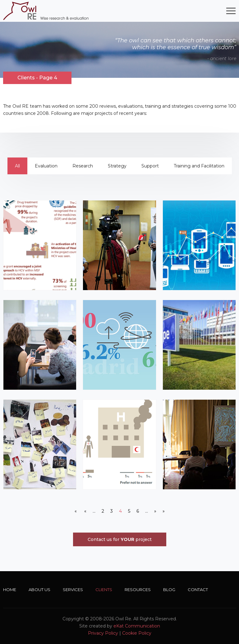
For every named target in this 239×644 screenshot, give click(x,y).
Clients (104, 590)
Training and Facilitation (199, 166)
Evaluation (46, 166)
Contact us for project (120, 539)
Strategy (117, 166)
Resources (138, 590)
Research (83, 166)
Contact (198, 590)
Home (10, 590)
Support (150, 166)
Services (73, 590)
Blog (169, 590)
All (17, 166)
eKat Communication (137, 626)
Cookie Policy (137, 633)
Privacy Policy (103, 633)
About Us (39, 590)
